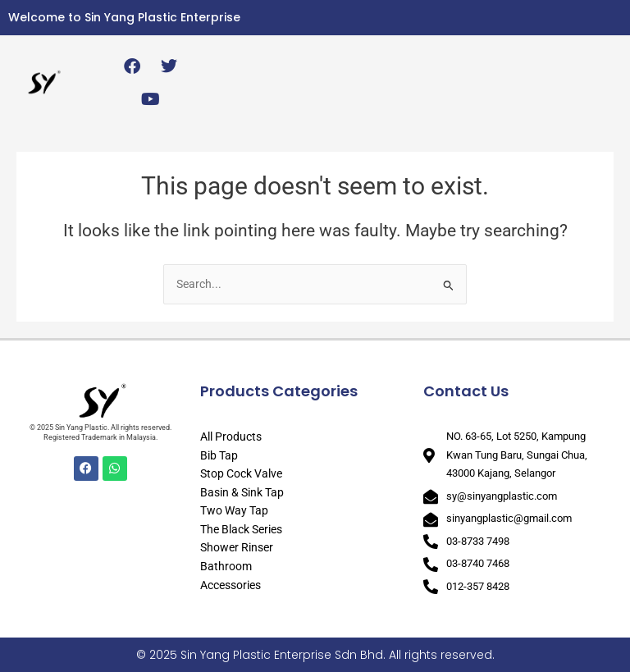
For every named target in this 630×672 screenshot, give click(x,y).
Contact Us (466, 391)
